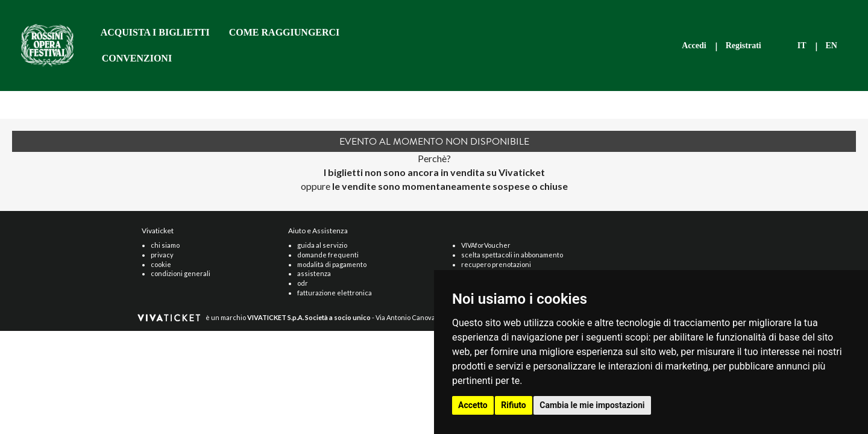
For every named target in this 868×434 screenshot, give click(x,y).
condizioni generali (181, 273)
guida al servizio (322, 245)
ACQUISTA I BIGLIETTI (155, 32)
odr (303, 283)
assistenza (314, 273)
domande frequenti (328, 255)
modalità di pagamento (332, 264)
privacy (162, 255)
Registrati (744, 46)
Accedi (694, 46)
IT (802, 46)
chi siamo (165, 245)
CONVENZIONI (137, 58)
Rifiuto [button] (514, 405)
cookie (161, 264)
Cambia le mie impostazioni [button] (592, 405)
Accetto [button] (473, 405)
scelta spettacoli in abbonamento (512, 255)
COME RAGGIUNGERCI (285, 32)
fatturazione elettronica (335, 293)
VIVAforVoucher (486, 245)
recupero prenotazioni (496, 264)
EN (832, 46)
